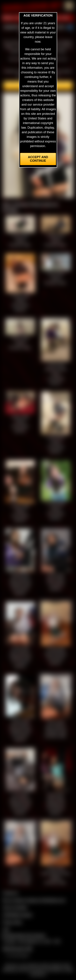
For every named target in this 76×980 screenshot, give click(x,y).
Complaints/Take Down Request (23, 935)
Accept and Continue (38, 159)
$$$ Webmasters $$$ (17, 949)
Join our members (15, 908)
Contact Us (10, 893)
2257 (6, 930)
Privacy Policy (12, 922)
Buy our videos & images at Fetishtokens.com (34, 900)
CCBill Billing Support (17, 915)
